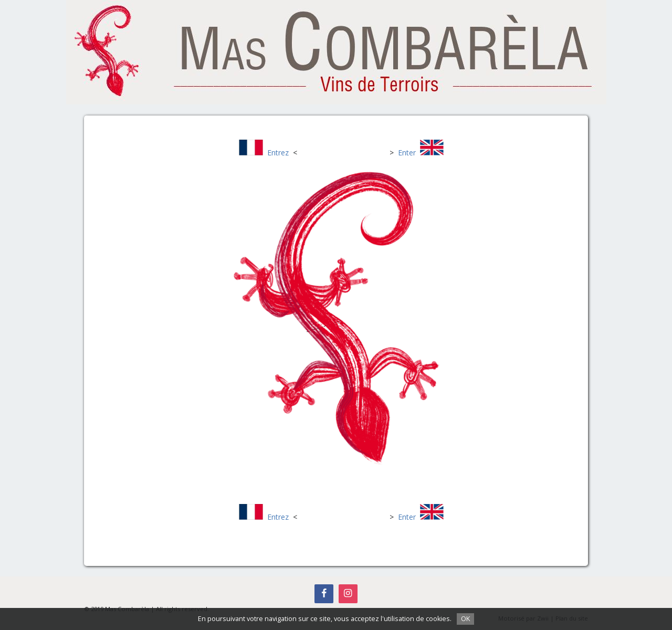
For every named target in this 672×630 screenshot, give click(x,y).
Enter (407, 153)
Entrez (278, 153)
